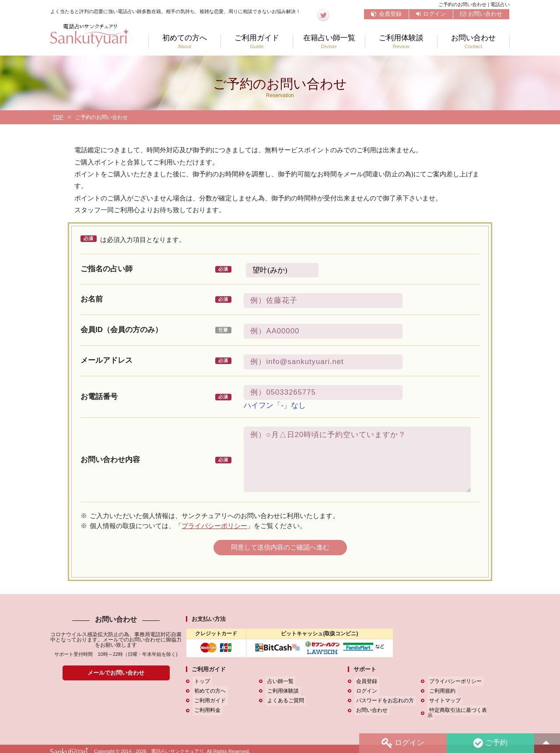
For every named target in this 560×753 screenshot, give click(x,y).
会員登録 (386, 14)
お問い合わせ (481, 14)
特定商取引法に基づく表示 (459, 711)
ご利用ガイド (257, 42)
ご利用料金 (206, 711)
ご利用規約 (441, 691)
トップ (200, 681)
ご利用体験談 (401, 42)
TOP (58, 117)
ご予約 (490, 743)
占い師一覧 (279, 681)
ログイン (431, 14)
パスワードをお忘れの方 (383, 700)
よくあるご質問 (284, 700)
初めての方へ (185, 42)
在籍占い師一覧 (329, 42)
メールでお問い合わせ (116, 673)
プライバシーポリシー (214, 526)
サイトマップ (443, 700)
